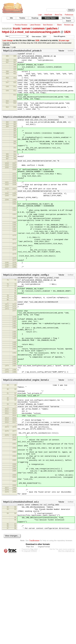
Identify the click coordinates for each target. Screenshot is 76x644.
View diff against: (64, 36)
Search (68, 21)
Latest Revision (35, 25)
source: (7, 28)
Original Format (44, 635)
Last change (8, 40)
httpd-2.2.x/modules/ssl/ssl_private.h (22, 51)
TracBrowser (34, 629)
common (39, 28)
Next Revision (48, 25)
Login (40, 15)
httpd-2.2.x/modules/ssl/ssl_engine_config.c (26, 317)
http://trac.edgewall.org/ (66, 640)
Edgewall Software (30, 640)
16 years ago (64, 40)
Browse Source (50, 18)
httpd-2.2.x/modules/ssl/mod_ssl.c (21, 585)
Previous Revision (21, 25)
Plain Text (30, 635)
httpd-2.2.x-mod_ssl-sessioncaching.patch (31, 32)
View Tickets (66, 18)
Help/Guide (48, 15)
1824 (67, 32)
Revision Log (69, 25)
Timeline (22, 18)
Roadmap (35, 18)
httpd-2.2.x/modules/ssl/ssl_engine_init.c (24, 129)
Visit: (7, 36)
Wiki (11, 18)
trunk (16, 28)
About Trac (58, 15)
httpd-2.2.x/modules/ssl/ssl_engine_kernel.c (26, 440)
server (26, 28)
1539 (37, 40)
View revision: (37, 36)
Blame (59, 25)
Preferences (69, 15)
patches (52, 28)
